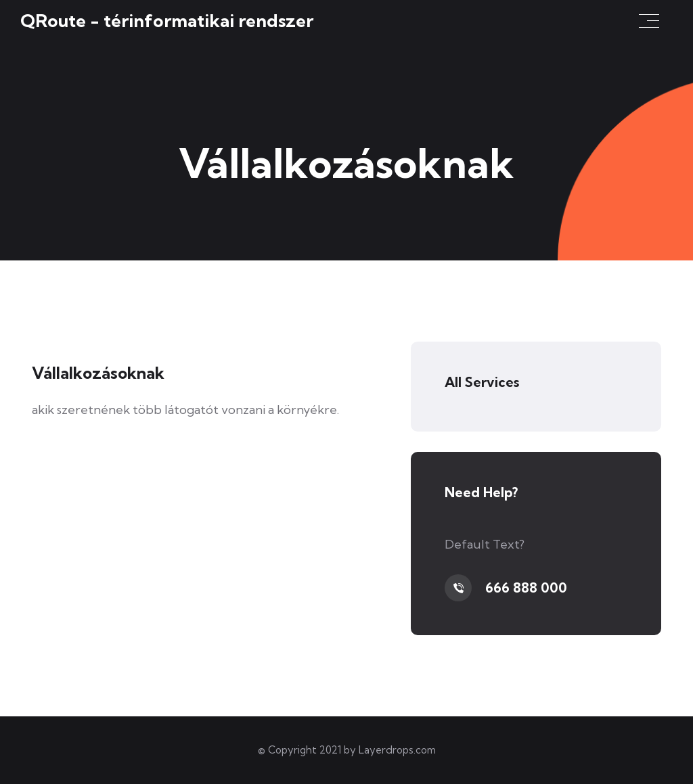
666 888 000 (526, 587)
